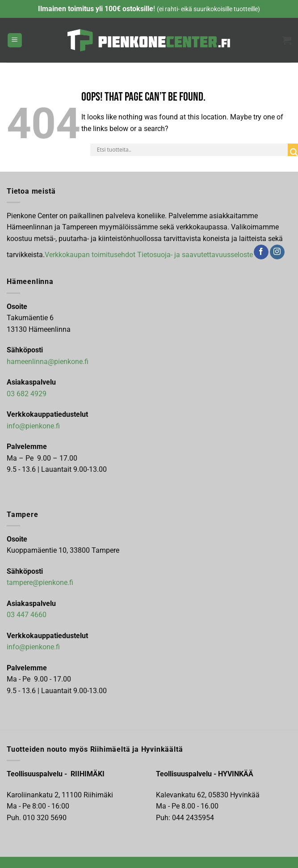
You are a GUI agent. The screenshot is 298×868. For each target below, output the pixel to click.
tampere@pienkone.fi (40, 582)
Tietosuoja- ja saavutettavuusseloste (195, 254)
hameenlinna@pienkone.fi (48, 362)
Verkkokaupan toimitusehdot (90, 254)
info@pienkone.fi (33, 426)
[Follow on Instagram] (277, 252)
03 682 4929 (27, 394)
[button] (15, 40)
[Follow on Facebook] (261, 252)
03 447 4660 (27, 615)
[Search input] (191, 150)
